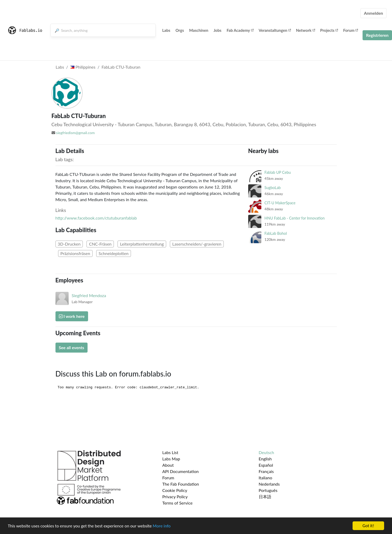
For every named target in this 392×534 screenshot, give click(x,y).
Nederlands (269, 484)
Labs (166, 30)
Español (266, 465)
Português (268, 490)
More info (162, 527)
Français (266, 471)
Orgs (180, 30)
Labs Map (171, 459)
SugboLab (273, 188)
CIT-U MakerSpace (280, 203)
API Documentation (180, 471)
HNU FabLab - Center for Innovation (295, 218)
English (265, 459)
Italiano (266, 478)
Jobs (217, 30)
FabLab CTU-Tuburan (121, 67)
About (168, 465)
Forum (350, 30)
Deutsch (266, 452)
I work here (72, 316)
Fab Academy (240, 30)
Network (306, 30)
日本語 (265, 497)
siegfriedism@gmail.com (75, 133)
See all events (72, 347)
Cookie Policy (175, 490)
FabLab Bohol (276, 233)
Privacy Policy (175, 497)
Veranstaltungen (275, 30)
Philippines (83, 67)
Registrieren (377, 35)
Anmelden (373, 13)
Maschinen (199, 30)
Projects (329, 30)
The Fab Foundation (181, 484)
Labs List (170, 452)
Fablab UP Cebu (278, 172)
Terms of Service (177, 503)
